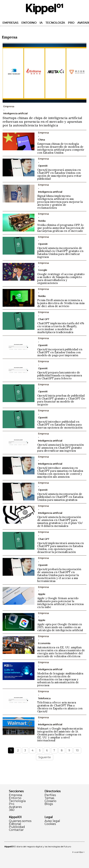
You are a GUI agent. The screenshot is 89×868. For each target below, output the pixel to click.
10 (77, 750)
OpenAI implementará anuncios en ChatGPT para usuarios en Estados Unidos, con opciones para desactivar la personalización (61, 548)
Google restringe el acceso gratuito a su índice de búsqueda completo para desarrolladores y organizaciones (61, 279)
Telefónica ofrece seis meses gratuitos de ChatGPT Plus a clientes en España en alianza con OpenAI (60, 707)
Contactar (16, 830)
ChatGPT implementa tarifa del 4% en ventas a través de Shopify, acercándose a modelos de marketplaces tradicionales (61, 328)
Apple (42, 594)
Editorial (15, 824)
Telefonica (44, 698)
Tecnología (55, 23)
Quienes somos (20, 821)
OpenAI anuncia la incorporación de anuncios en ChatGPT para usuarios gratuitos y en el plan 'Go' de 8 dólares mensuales (60, 521)
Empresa (15, 795)
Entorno (29, 23)
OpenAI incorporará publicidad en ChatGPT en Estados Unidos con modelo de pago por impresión (60, 352)
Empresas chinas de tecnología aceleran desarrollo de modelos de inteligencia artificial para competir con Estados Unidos (61, 148)
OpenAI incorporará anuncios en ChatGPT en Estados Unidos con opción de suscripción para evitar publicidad (59, 174)
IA (41, 23)
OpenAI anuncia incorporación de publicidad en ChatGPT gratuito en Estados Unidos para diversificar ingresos (60, 252)
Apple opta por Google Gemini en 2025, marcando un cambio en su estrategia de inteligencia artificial (60, 627)
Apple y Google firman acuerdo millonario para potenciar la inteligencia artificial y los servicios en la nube (60, 603)
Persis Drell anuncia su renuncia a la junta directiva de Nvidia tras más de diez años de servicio (61, 303)
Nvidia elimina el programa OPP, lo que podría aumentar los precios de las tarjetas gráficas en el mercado (61, 228)
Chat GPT (44, 319)
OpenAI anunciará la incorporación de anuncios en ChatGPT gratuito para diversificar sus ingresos (61, 448)
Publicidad (17, 827)
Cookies (50, 824)
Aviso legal (52, 821)
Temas (49, 798)
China (41, 140)
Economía (44, 643)
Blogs (49, 804)
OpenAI (43, 166)
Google (43, 270)
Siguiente (45, 757)
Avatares (15, 807)
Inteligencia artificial (15, 113)
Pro (71, 23)
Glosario (50, 801)
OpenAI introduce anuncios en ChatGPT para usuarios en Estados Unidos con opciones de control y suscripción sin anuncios (60, 472)
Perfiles (50, 795)
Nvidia (42, 221)
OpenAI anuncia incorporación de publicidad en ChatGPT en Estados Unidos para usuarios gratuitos (60, 497)
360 (12, 810)
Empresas (10, 23)
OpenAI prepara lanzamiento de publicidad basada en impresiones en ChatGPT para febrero (60, 375)
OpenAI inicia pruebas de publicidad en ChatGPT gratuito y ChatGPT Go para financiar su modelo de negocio (61, 400)
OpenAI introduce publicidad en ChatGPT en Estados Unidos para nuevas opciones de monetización (60, 425)
